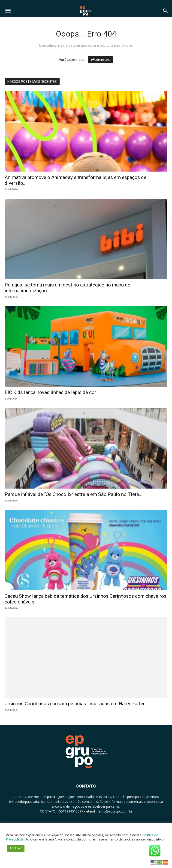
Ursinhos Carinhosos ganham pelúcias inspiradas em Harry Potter (75, 704)
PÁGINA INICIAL (100, 60)
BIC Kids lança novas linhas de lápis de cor (50, 392)
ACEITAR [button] (16, 848)
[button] (8, 11)
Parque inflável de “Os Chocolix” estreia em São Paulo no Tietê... (74, 494)
